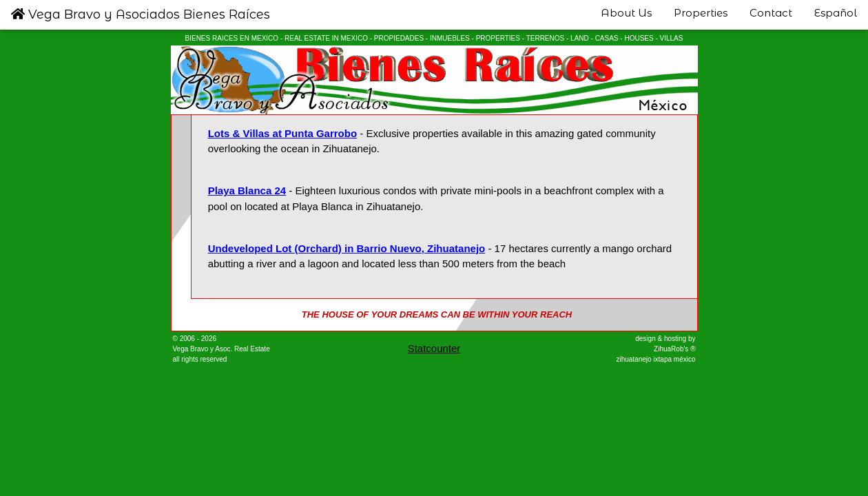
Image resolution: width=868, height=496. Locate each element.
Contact (771, 13)
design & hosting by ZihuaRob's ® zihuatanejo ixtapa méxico (655, 349)
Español (836, 13)
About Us (626, 13)
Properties (701, 13)
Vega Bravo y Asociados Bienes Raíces (141, 14)
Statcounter (434, 348)
